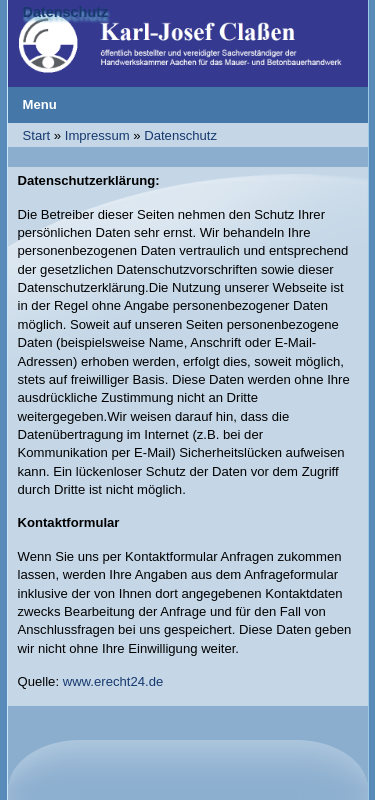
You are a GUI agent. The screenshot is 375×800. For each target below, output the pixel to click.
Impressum (97, 135)
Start (37, 135)
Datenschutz (180, 135)
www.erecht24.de (113, 681)
